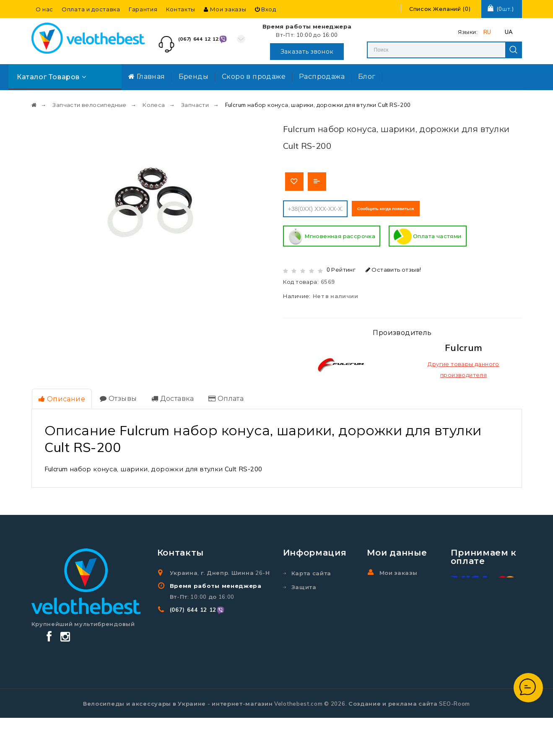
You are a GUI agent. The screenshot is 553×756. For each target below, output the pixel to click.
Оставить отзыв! (393, 268)
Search (514, 50)
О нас (45, 9)
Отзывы (117, 397)
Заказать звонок (307, 52)
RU (487, 32)
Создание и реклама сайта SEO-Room (409, 742)
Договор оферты (319, 650)
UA (509, 32)
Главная (147, 76)
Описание (61, 397)
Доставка (170, 397)
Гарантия (143, 9)
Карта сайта (312, 571)
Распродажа (322, 76)
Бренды (193, 76)
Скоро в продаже (254, 76)
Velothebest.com (299, 742)
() (440, 9)
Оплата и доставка (91, 9)
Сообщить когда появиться (398, 208)
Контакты (181, 9)
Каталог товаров (51, 77)
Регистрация (401, 597)
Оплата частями (427, 236)
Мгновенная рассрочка (332, 236)
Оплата (223, 397)
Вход (266, 9)
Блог (367, 76)
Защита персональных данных (315, 597)
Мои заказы (225, 9)
